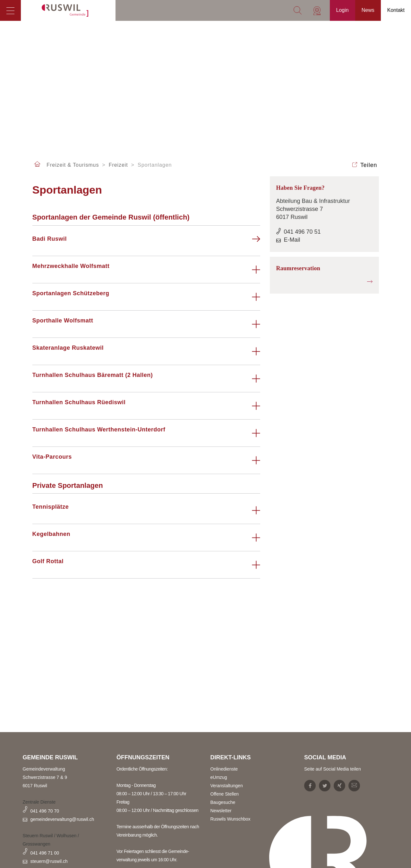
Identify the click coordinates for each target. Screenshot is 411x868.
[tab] (146, 242)
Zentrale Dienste (39, 802)
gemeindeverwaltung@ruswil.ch (62, 819)
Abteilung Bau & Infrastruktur (313, 201)
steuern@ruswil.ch (49, 861)
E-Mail (292, 240)
